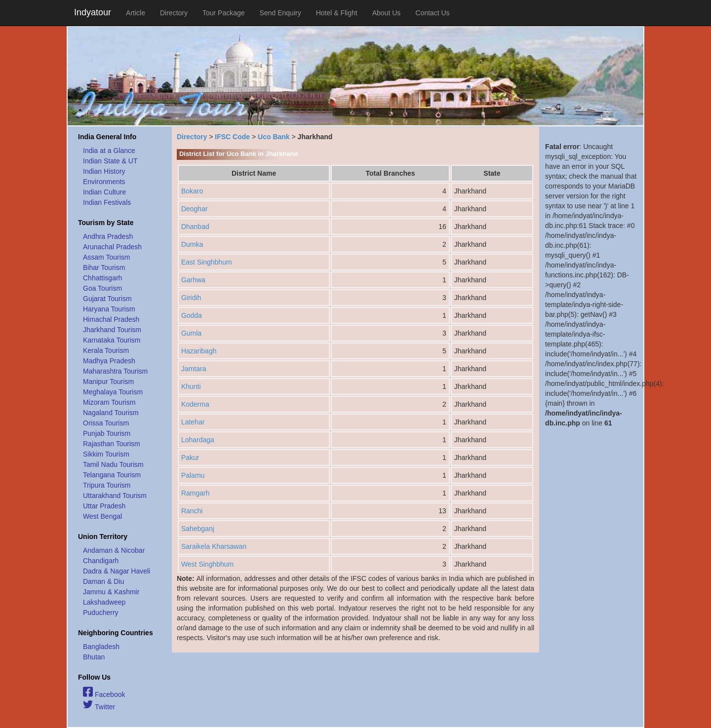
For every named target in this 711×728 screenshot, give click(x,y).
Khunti (191, 386)
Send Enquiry (280, 13)
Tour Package (224, 13)
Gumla (191, 333)
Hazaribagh (199, 351)
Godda (192, 315)
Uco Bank (274, 137)
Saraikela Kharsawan (214, 546)
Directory (174, 13)
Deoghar (195, 209)
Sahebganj (198, 529)
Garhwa (193, 280)
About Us (387, 13)
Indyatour (93, 12)
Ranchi (192, 511)
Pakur (190, 458)
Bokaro (192, 191)
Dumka (192, 244)
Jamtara (194, 369)
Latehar (193, 422)
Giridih (191, 298)
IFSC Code (232, 137)
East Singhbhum (207, 262)
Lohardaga (198, 440)
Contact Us (432, 13)
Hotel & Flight (337, 13)
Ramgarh (196, 493)
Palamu (193, 475)
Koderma (195, 404)
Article (136, 13)
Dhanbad (195, 227)
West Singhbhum (207, 564)
